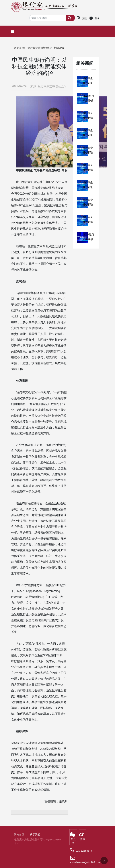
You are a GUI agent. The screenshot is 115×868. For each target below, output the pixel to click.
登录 (97, 18)
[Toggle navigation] (13, 31)
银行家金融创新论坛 (39, 48)
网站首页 (19, 48)
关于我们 (35, 834)
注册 (85, 18)
